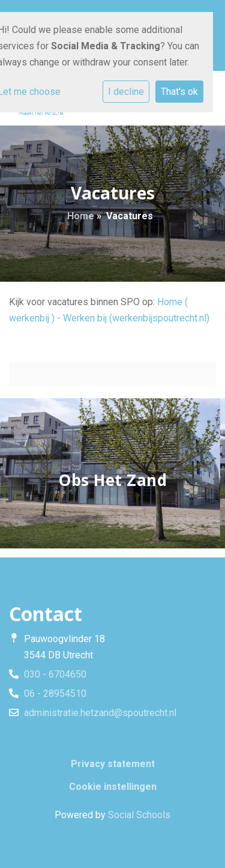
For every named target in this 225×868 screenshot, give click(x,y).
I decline (126, 92)
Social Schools (139, 815)
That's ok (179, 92)
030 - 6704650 (55, 674)
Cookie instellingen (113, 787)
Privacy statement (113, 764)
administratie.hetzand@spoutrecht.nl (100, 713)
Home (81, 216)
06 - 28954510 (55, 693)
